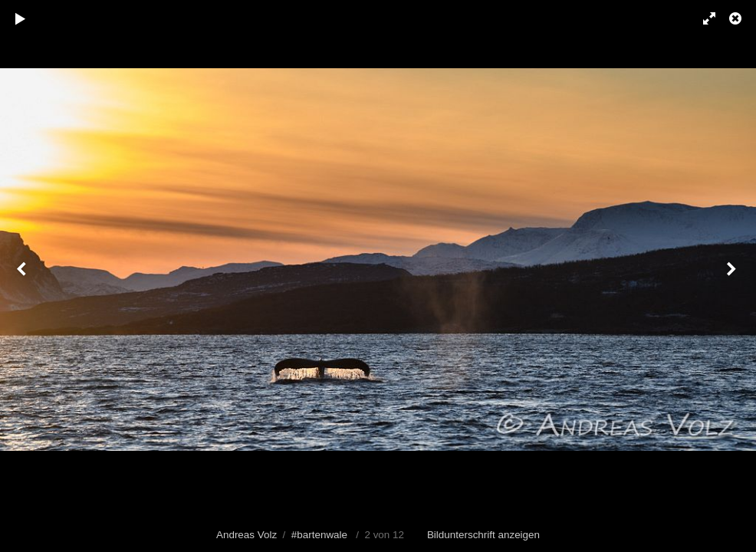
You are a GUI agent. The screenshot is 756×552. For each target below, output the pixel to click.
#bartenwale (319, 535)
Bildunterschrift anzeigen (483, 535)
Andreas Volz (247, 535)
